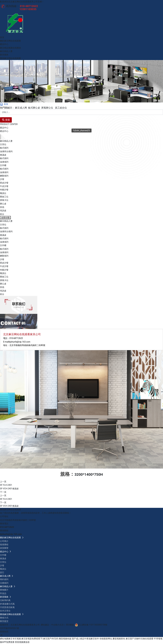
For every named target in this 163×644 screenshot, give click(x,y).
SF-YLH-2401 (6, 485)
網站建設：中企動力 (50, 625)
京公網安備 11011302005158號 (93, 625)
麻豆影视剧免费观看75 (32, 639)
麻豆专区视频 (15, 639)
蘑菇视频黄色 (119, 639)
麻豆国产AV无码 (51, 639)
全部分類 (5, 218)
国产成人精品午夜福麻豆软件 (85, 639)
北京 (62, 625)
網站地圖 (4, 639)
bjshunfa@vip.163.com (20, 342)
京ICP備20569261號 (9, 628)
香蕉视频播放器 (22, 642)
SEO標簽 (70, 625)
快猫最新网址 (106, 639)
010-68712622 (16, 338)
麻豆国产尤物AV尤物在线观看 (139, 639)
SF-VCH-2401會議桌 (9, 489)
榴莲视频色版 (65, 639)
